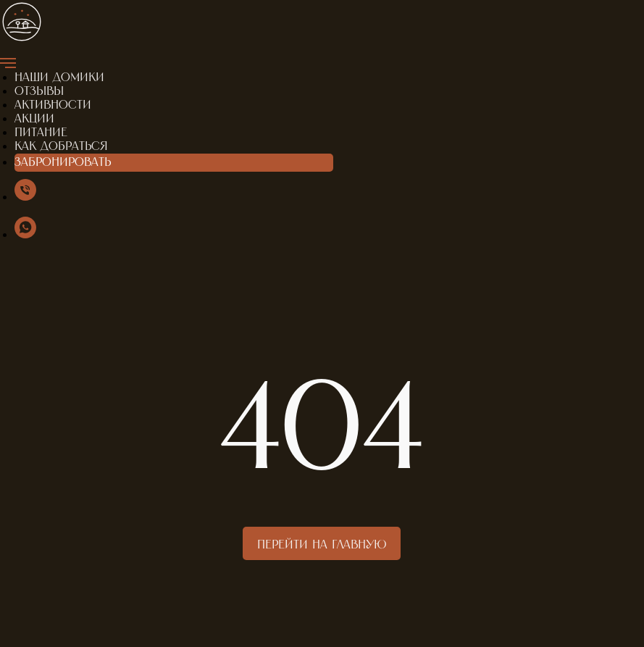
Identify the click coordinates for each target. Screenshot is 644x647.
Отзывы (39, 91)
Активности (53, 105)
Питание (41, 133)
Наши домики (59, 78)
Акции (34, 119)
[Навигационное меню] (8, 63)
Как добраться (61, 146)
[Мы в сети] (25, 197)
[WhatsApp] (25, 234)
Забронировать (63, 162)
